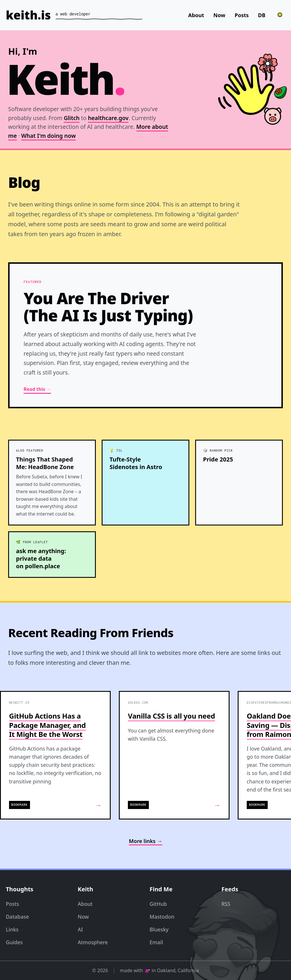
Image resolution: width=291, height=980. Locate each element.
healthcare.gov (108, 118)
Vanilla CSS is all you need (171, 716)
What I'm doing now (48, 136)
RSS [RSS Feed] (226, 904)
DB (262, 15)
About (196, 15)
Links (12, 929)
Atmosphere (93, 942)
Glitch (72, 118)
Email (156, 942)
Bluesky (159, 929)
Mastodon (162, 917)
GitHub (158, 904)
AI (80, 929)
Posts (242, 15)
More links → (145, 841)
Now (219, 15)
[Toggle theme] (280, 15)
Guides (14, 942)
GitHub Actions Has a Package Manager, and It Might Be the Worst (47, 725)
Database (17, 917)
